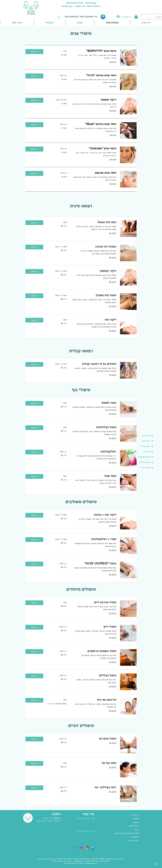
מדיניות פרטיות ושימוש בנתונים (127, 833)
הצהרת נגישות (133, 841)
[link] (94, 51)
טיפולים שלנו (134, 826)
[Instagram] (81, 848)
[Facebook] (75, 848)
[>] (156, 864)
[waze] (103, 17)
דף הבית (136, 815)
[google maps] (87, 848)
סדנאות (136, 822)
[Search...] (154, 17)
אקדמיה (136, 819)
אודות (137, 830)
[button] (136, 16)
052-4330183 (72, 17)
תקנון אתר (135, 837)
